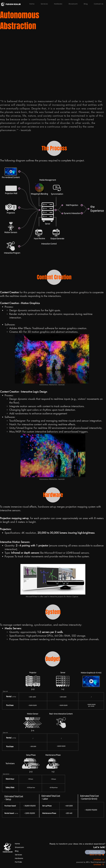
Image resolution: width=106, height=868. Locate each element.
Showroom (19, 847)
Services (18, 855)
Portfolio (18, 862)
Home (17, 844)
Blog (17, 851)
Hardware (19, 858)
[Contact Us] (95, 852)
